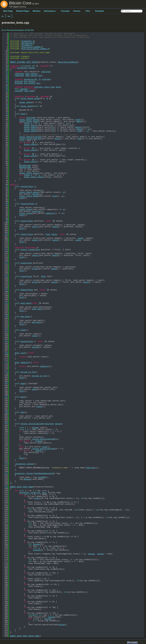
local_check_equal (30, 98)
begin (78, 127)
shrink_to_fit (28, 372)
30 (5, 89)
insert (24, 221)
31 (5, 91)
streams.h (27, 45)
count (54, 234)
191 (5, 397)
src (3, 16)
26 (5, 81)
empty (79, 121)
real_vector (31, 74)
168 (5, 353)
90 (5, 204)
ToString (90, 468)
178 (5, 372)
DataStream (25, 165)
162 (5, 341)
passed (24, 89)
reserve (24, 204)
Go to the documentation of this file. (18, 30)
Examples (100, 11)
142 (5, 303)
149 (5, 317)
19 (5, 68)
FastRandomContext (44, 473)
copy (23, 412)
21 (5, 72)
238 (5, 487)
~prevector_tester (24, 464)
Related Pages (23, 11)
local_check (26, 102)
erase (23, 263)
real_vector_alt (33, 75)
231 (5, 473)
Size (58, 87)
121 (5, 263)
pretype (46, 79)
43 (5, 114)
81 (5, 186)
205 (5, 424)
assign (24, 341)
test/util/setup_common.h (35, 49)
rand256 (42, 477)
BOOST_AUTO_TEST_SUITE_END (24, 636)
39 (5, 106)
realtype (46, 72)
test (9, 16)
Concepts (65, 11)
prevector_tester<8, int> (33, 493)
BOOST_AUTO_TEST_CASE (22, 487)
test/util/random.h (32, 47)
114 (5, 250)
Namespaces (51, 11)
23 (5, 75)
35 (5, 98)
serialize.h (28, 43)
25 (5, 79)
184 (5, 384)
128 (5, 276)
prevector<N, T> (32, 79)
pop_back (25, 317)
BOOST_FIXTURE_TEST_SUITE (24, 62)
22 (5, 74)
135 (5, 290)
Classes (78, 11)
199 (5, 412)
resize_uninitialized (32, 424)
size (78, 119)
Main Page (8, 11)
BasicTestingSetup (68, 62)
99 (5, 221)
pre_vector (30, 81)
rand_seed (29, 91)
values (58, 424)
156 (5, 330)
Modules (37, 11)
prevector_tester (26, 68)
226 (5, 464)
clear (23, 330)
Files (89, 11)
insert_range (27, 250)
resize (24, 186)
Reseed (27, 479)
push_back (26, 303)
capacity (50, 213)
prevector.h (28, 41)
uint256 (19, 91)
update (24, 290)
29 (5, 87)
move (23, 397)
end (79, 131)
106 (5, 234)
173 (5, 362)
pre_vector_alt (32, 83)
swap (23, 384)
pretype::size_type (44, 87)
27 (5, 83)
